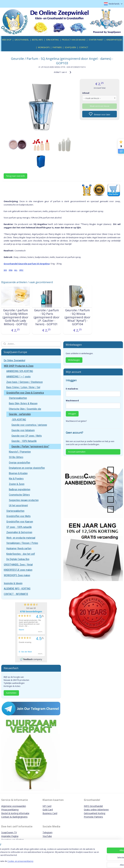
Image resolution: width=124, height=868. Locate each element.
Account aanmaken (77, 452)
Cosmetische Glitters (19, 495)
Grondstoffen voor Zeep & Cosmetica (25, 393)
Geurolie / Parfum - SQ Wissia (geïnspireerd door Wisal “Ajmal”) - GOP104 (77, 317)
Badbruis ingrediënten (20, 489)
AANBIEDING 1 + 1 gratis (18, 377)
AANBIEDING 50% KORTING (20, 371)
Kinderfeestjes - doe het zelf (21, 554)
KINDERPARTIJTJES (114, 40)
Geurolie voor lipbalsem (23, 430)
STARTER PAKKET (96, 40)
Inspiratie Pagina (10, 836)
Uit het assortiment (18, 505)
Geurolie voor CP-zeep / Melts (27, 436)
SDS (5, 270)
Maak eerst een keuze (100, 106)
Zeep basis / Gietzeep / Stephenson (25, 382)
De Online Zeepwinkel (15, 360)
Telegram (47, 832)
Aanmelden (11, 693)
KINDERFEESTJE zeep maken (18, 570)
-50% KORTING (19, 420)
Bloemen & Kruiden (18, 473)
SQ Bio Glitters (16, 457)
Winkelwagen (74, 360)
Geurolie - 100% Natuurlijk (24, 441)
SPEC (21, 270)
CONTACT (84, 47)
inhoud (86, 93)
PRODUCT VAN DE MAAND (74, 40)
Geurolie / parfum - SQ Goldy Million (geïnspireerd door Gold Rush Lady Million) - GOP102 (15, 317)
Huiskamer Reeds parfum (19, 548)
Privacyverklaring (10, 810)
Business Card (50, 813)
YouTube (47, 836)
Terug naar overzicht (15, 176)
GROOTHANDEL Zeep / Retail (18, 565)
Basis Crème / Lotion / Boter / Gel (23, 387)
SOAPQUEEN (70, 47)
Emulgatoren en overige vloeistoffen (27, 468)
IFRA (11, 270)
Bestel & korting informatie (15, 813)
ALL (16, 270)
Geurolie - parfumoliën (20, 414)
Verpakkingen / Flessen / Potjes (22, 543)
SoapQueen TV (9, 832)
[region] (41, 857)
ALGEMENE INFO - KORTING (17, 589)
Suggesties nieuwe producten (24, 500)
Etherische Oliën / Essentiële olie (25, 409)
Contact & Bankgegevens (14, 817)
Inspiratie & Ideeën (13, 583)
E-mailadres (72, 389)
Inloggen (72, 414)
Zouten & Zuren (17, 484)
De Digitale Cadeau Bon (18, 559)
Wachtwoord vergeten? (76, 421)
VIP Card (47, 806)
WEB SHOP (7, 40)
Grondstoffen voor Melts (18, 516)
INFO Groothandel (93, 806)
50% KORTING (52, 40)
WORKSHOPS (44, 47)
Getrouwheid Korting (95, 813)
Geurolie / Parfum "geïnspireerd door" (30, 446)
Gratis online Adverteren (96, 810)
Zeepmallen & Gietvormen (19, 532)
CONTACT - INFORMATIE (16, 594)
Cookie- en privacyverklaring (45, 863)
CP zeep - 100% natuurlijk (19, 527)
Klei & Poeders (16, 479)
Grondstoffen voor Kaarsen (20, 522)
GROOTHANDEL (22, 40)
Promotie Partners (93, 817)
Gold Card (48, 810)
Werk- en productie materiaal (21, 538)
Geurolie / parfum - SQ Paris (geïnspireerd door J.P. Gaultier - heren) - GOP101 (47, 317)
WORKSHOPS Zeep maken (17, 575)
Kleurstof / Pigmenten (20, 452)
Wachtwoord (72, 401)
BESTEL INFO (37, 40)
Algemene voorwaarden (14, 806)
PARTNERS (57, 47)
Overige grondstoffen (20, 463)
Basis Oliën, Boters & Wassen (23, 403)
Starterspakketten (18, 398)
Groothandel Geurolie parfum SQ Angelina (27, 263)
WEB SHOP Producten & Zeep (19, 366)
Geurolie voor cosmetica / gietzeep (29, 425)
